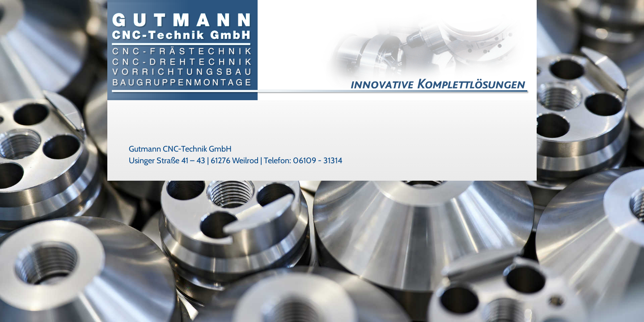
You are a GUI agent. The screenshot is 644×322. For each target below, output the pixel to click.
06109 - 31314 (318, 161)
